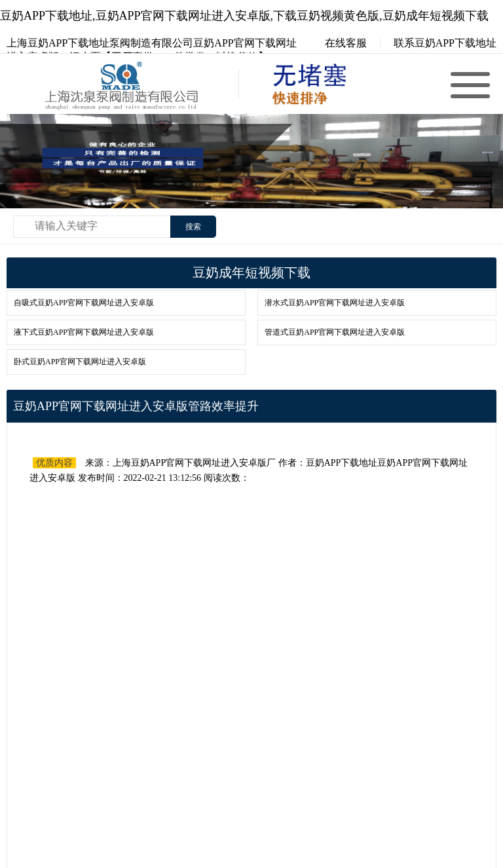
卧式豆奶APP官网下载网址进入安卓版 (80, 362)
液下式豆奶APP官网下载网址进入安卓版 (84, 332)
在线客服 (337, 43)
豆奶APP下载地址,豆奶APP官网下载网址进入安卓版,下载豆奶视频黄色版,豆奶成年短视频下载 (244, 16)
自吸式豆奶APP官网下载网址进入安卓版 (84, 303)
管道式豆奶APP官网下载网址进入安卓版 (335, 332)
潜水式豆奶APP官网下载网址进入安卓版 (335, 303)
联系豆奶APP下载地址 (445, 43)
